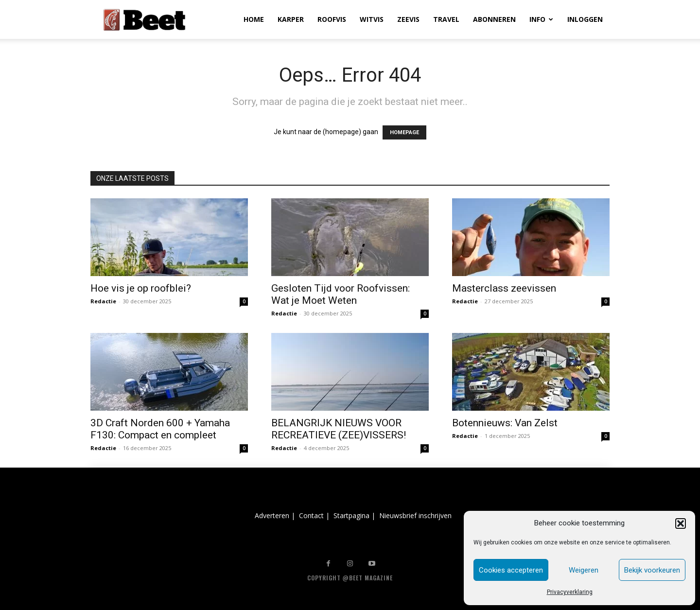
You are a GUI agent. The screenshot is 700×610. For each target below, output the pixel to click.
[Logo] (144, 20)
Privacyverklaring (570, 592)
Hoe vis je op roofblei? (141, 288)
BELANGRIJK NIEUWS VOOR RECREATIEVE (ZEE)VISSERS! (339, 429)
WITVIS (372, 19)
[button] (681, 523)
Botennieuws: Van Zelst (505, 423)
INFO (541, 19)
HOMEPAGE (404, 132)
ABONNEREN (494, 19)
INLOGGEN (585, 19)
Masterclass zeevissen (504, 288)
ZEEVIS (408, 19)
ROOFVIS (332, 19)
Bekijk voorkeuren (652, 570)
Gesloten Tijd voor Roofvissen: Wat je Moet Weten (341, 294)
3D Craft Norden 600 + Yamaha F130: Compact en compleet (160, 429)
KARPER (291, 19)
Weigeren (584, 570)
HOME (254, 19)
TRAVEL (446, 19)
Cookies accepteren (511, 570)
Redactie (103, 301)
